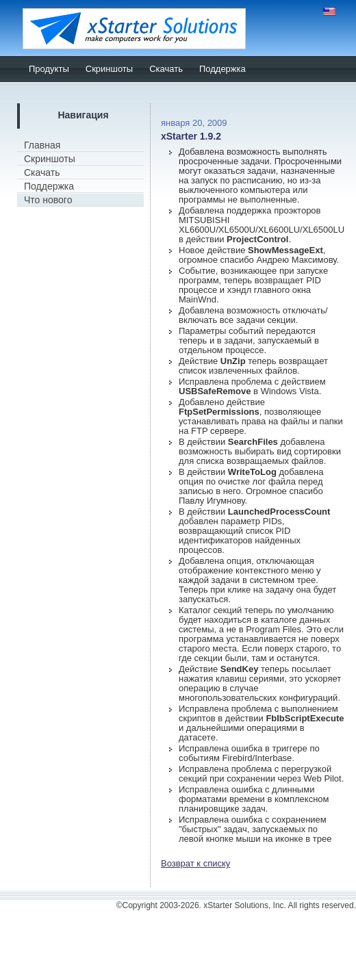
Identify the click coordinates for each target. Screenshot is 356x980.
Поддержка (222, 69)
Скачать (166, 69)
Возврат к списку (195, 863)
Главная (42, 145)
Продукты (49, 69)
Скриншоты (109, 69)
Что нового (48, 200)
